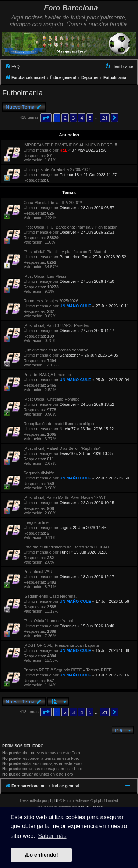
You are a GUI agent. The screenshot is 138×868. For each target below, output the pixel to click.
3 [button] (73, 118)
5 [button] (90, 118)
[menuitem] (12, 66)
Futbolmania (22, 93)
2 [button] (65, 118)
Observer (68, 208)
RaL (63, 150)
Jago (64, 528)
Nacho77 (68, 429)
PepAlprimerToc (74, 257)
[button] (46, 118)
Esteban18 (69, 175)
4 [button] (82, 118)
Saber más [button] (52, 836)
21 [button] (105, 118)
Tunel (65, 552)
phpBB (54, 801)
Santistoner (70, 355)
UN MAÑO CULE (75, 306)
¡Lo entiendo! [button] (41, 855)
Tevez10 (67, 453)
